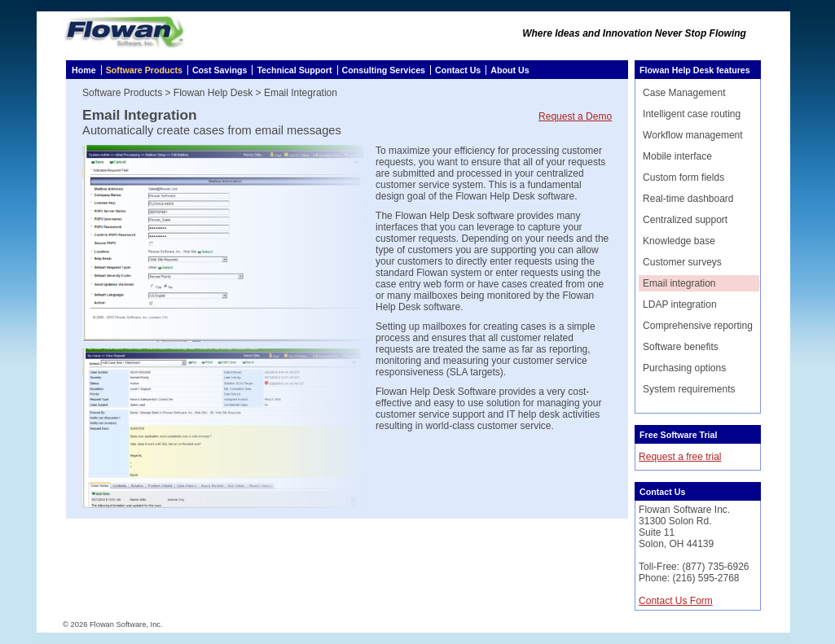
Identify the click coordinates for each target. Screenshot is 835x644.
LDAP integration (680, 304)
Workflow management (693, 135)
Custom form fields (683, 177)
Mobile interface (677, 156)
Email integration (679, 283)
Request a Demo (575, 116)
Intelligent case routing (692, 114)
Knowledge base (679, 241)
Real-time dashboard (688, 199)
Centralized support (685, 220)
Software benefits (681, 347)
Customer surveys (682, 262)
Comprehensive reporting (698, 326)
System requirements (689, 389)
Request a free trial (680, 457)
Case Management (684, 93)
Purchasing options (684, 368)
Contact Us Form (676, 601)
